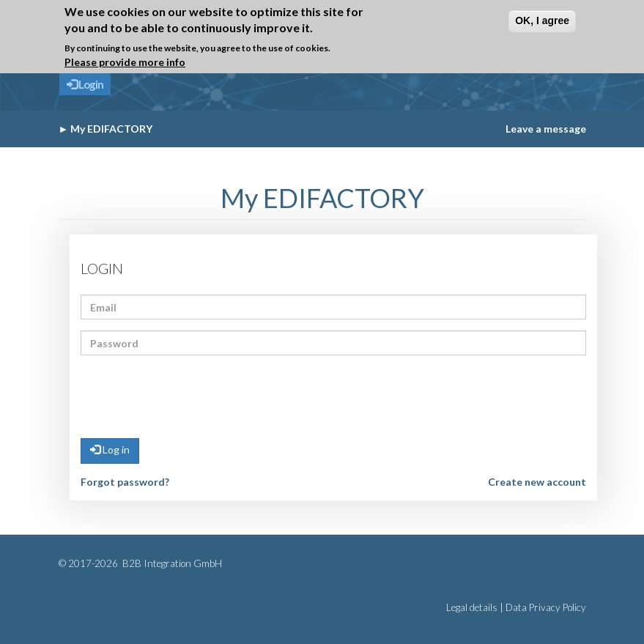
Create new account (537, 482)
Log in (110, 449)
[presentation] (192, 395)
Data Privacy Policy (546, 607)
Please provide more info (125, 62)
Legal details (472, 607)
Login (85, 84)
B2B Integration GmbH (171, 563)
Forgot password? (125, 482)
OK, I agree (542, 21)
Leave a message (546, 129)
